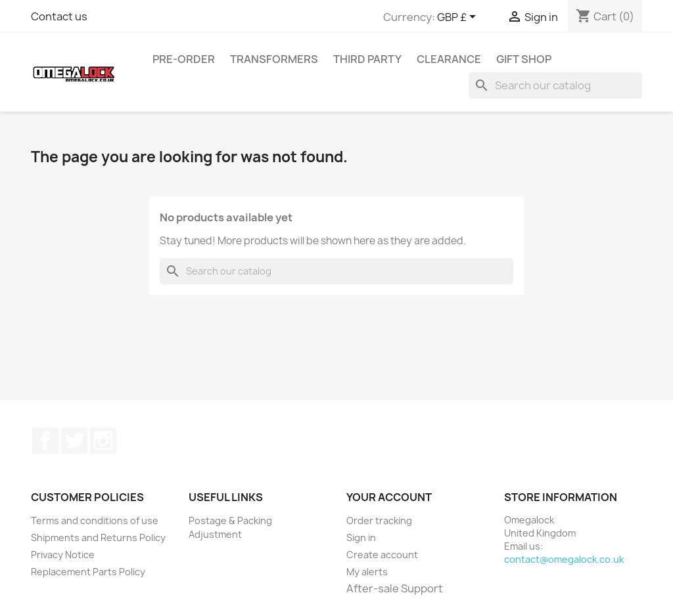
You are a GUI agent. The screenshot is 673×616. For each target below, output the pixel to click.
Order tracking (379, 520)
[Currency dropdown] (459, 18)
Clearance (449, 59)
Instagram (103, 441)
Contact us (59, 16)
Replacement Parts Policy (88, 572)
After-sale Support (395, 588)
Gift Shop (524, 59)
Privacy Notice (63, 555)
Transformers (274, 59)
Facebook (45, 441)
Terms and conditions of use (95, 520)
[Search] (555, 85)
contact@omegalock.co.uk (564, 559)
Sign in (361, 538)
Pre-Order (184, 59)
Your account (389, 497)
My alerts (367, 572)
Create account (382, 555)
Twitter (74, 441)
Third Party (367, 59)
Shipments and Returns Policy (98, 538)
